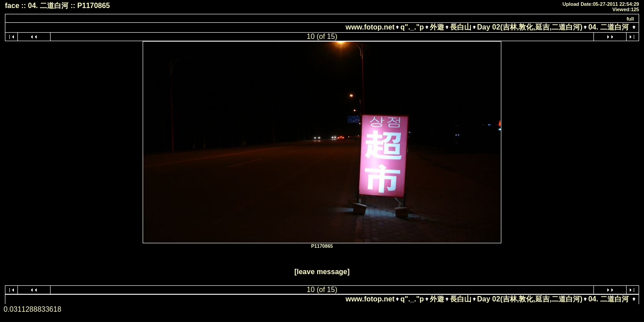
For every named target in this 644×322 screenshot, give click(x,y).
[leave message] (322, 272)
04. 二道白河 (608, 27)
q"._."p (412, 27)
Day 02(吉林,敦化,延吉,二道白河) (530, 27)
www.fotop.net (370, 27)
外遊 (437, 27)
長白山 (461, 27)
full (630, 19)
